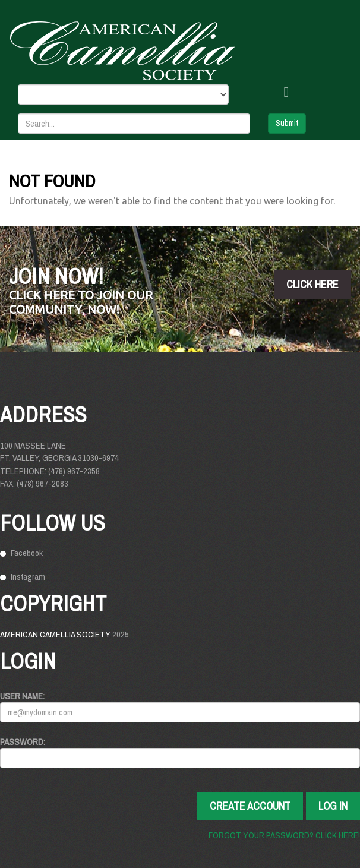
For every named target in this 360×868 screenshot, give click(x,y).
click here (312, 284)
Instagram (28, 577)
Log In (333, 806)
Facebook (27, 553)
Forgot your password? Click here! (284, 835)
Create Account (250, 806)
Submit (287, 123)
